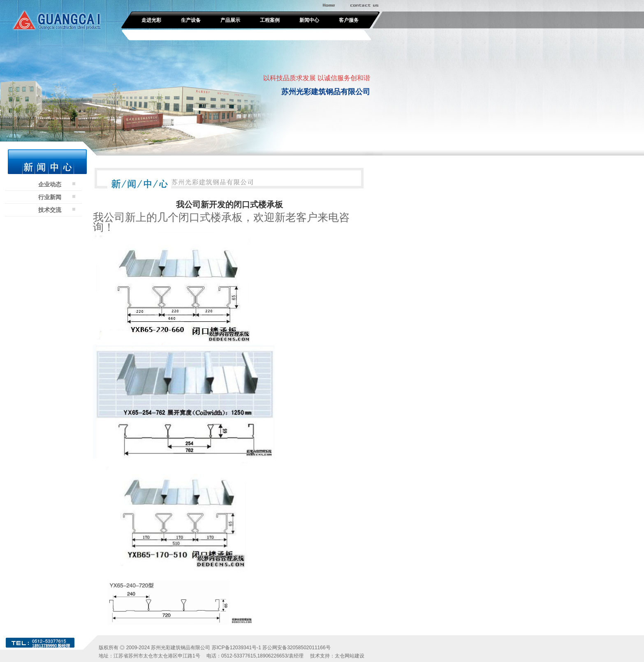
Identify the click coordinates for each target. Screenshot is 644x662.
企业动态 (50, 184)
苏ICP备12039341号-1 (236, 648)
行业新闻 (50, 197)
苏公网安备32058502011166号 (296, 648)
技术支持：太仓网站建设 (337, 656)
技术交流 (50, 210)
